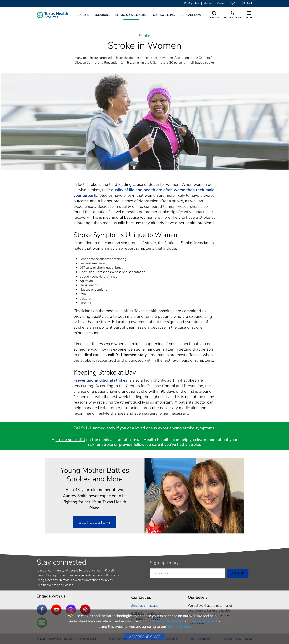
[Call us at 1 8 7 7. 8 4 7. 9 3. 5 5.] (232, 15)
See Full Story (95, 522)
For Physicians (192, 4)
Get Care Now (191, 15)
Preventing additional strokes (100, 380)
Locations (102, 15)
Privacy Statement (168, 621)
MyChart (235, 4)
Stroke (144, 36)
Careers (221, 4)
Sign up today (164, 563)
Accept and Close (145, 637)
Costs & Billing (164, 15)
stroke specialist (70, 440)
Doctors (83, 15)
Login (248, 4)
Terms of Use (203, 621)
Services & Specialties (131, 15)
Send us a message (145, 606)
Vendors (208, 4)
